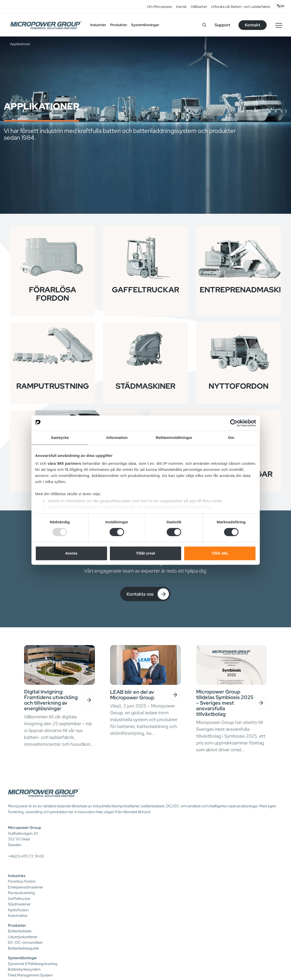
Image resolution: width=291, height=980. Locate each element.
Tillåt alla (220, 553)
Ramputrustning (21, 893)
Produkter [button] (119, 25)
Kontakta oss (148, 594)
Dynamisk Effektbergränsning (33, 964)
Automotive (18, 916)
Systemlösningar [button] (145, 25)
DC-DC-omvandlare (25, 942)
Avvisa (71, 553)
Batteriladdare (20, 931)
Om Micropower (160, 7)
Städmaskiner (19, 904)
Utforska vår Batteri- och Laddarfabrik (241, 7)
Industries (17, 876)
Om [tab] (231, 438)
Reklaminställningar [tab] (174, 438)
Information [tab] (117, 438)
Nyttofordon (18, 910)
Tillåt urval (145, 553)
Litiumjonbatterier (23, 937)
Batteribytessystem (24, 969)
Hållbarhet (199, 7)
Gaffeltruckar (19, 899)
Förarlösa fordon (22, 881)
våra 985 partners (65, 463)
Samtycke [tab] (60, 438)
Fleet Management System (30, 975)
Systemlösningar (22, 958)
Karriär (182, 7)
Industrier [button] (98, 25)
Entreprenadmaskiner (25, 887)
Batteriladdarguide (23, 948)
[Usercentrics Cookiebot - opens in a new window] (234, 423)
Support (222, 25)
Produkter (17, 925)
